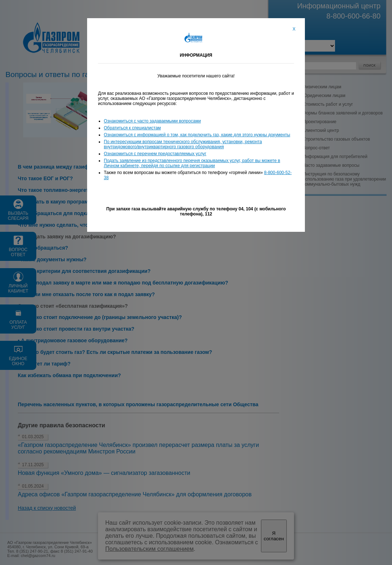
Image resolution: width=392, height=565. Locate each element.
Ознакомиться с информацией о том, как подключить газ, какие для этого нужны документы (197, 135)
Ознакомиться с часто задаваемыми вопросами (152, 121)
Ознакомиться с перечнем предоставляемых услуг (155, 154)
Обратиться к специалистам (132, 128)
